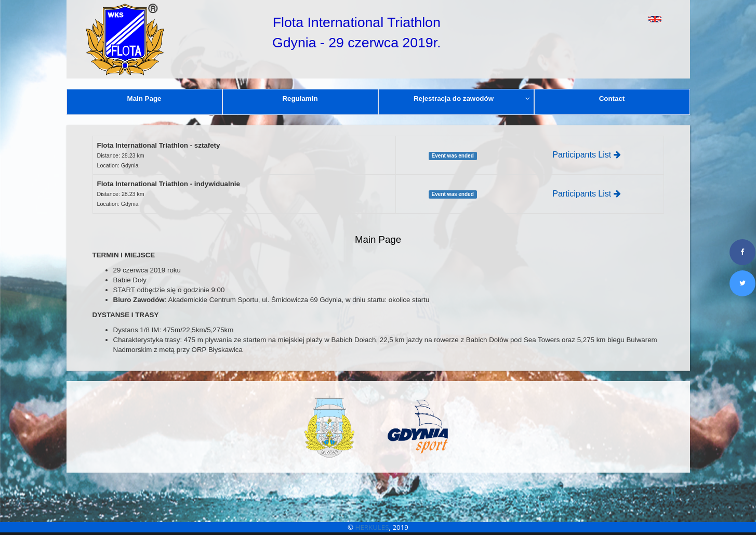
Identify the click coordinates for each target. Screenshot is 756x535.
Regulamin (300, 99)
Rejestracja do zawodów (472, 99)
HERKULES (372, 527)
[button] (632, 19)
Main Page (144, 99)
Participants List (586, 155)
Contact (612, 99)
